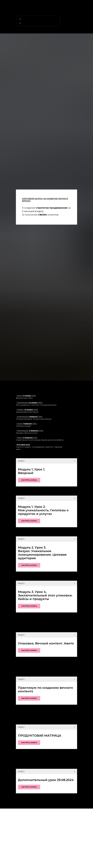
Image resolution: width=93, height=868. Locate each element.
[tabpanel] (46, 475)
